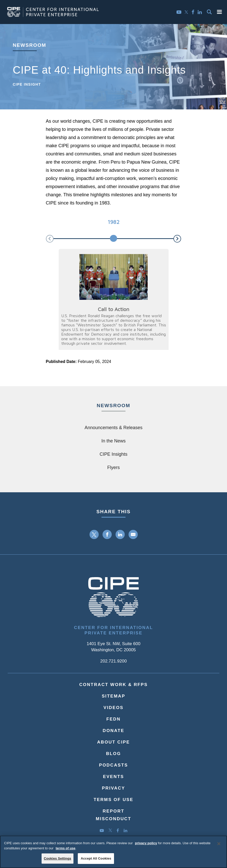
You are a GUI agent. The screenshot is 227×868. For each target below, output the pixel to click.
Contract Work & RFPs (114, 685)
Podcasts (113, 765)
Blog (114, 754)
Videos (114, 708)
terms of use (65, 850)
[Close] (219, 846)
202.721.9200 (113, 661)
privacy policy (146, 846)
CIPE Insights (113, 454)
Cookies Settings (58, 861)
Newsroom (29, 45)
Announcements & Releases (113, 428)
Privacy (114, 788)
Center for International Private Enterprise (113, 630)
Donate (114, 731)
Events (113, 777)
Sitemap (113, 696)
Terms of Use (113, 800)
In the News (113, 441)
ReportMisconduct (113, 815)
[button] (219, 12)
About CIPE (114, 742)
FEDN (113, 719)
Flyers (114, 467)
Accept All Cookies (96, 861)
